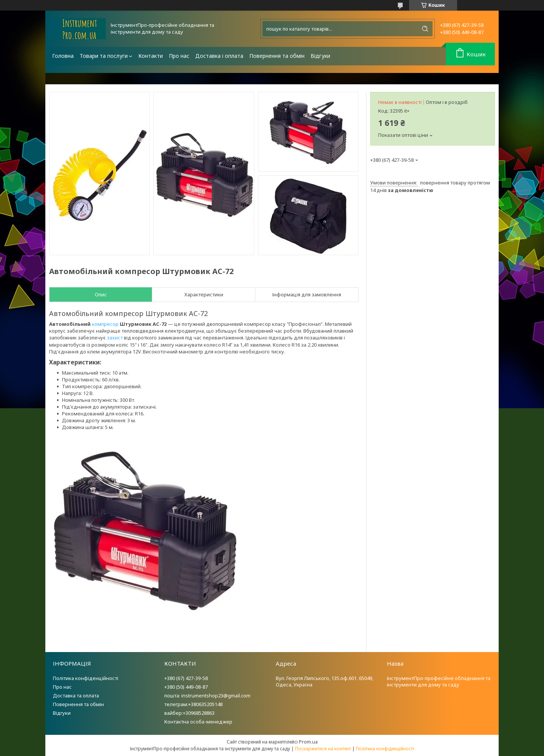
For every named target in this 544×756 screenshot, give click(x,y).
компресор (105, 324)
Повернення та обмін (277, 56)
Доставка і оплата (219, 56)
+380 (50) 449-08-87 (186, 687)
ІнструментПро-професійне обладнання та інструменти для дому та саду (439, 681)
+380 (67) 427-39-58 (186, 678)
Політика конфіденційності (86, 678)
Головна (63, 56)
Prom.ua (308, 742)
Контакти (151, 56)
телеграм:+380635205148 (193, 704)
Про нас (179, 56)
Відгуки (320, 56)
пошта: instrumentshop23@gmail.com (207, 696)
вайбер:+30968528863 (189, 713)
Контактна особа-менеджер (198, 722)
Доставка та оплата (76, 696)
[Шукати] (425, 29)
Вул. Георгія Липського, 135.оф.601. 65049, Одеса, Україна (325, 681)
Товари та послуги (104, 56)
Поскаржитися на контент (323, 749)
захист (115, 338)
